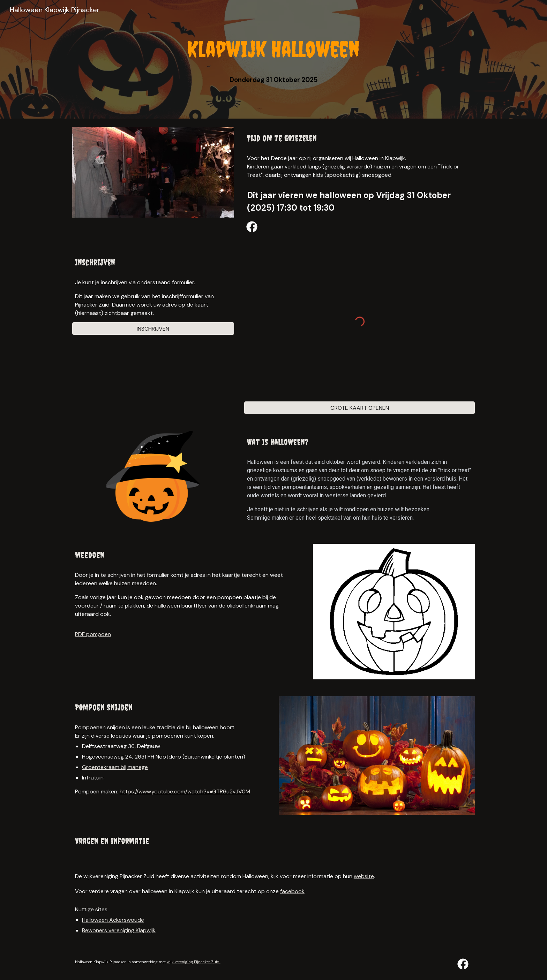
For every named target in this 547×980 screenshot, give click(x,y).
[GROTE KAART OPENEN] (359, 408)
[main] (273, 49)
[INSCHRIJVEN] (153, 329)
